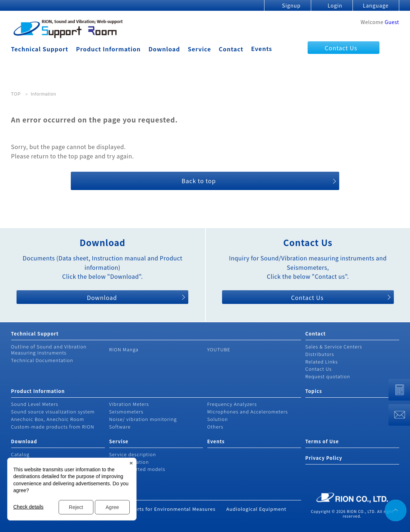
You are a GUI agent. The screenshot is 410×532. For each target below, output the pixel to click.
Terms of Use (322, 441)
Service (200, 49)
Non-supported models (137, 469)
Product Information (109, 49)
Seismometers (126, 411)
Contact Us (341, 48)
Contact (231, 49)
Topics (314, 391)
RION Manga (124, 349)
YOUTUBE (219, 349)
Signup (291, 5)
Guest (392, 22)
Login (335, 5)
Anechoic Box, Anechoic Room (48, 419)
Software (120, 427)
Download (164, 49)
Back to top (199, 181)
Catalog (20, 454)
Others (215, 427)
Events (262, 48)
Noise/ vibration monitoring (143, 419)
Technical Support (40, 49)
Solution (218, 419)
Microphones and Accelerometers (248, 411)
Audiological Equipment (256, 509)
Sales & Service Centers (334, 346)
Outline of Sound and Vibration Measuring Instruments (49, 350)
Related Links (322, 362)
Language (376, 5)
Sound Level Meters (35, 404)
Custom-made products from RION (53, 427)
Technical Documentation (42, 360)
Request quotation (328, 376)
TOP (16, 94)
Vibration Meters (129, 404)
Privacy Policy (324, 458)
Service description (133, 454)
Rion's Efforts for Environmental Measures (163, 509)
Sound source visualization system (53, 411)
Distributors (320, 354)
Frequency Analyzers (232, 404)
